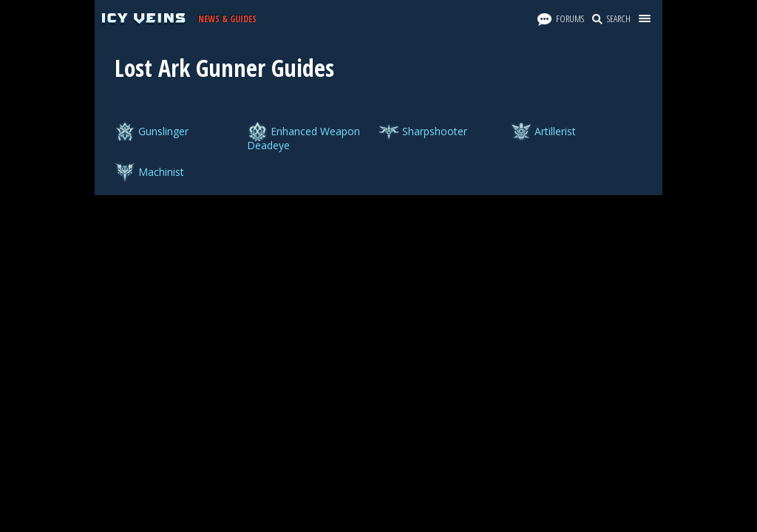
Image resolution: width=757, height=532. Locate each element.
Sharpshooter (435, 131)
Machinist (161, 172)
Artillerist (555, 131)
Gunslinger (163, 131)
